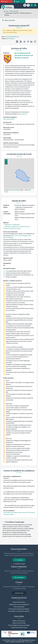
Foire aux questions (19, 607)
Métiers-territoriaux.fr (19, 621)
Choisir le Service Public (19, 623)
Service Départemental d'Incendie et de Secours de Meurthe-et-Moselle (24, 55)
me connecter (19, 577)
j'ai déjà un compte (19, 564)
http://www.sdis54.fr (9, 119)
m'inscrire (19, 560)
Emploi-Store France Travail (19, 627)
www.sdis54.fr (23, 114)
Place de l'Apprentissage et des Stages (19, 625)
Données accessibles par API (17, 642)
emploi (17, 1)
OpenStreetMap (15, 190)
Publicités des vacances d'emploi (18, 604)
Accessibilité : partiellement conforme (19, 611)
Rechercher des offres (19, 602)
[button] (6, 161)
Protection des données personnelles (19, 609)
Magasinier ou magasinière (12, 225)
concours (5, 1)
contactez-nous (19, 593)
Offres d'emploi (14, 11)
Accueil (6, 11)
